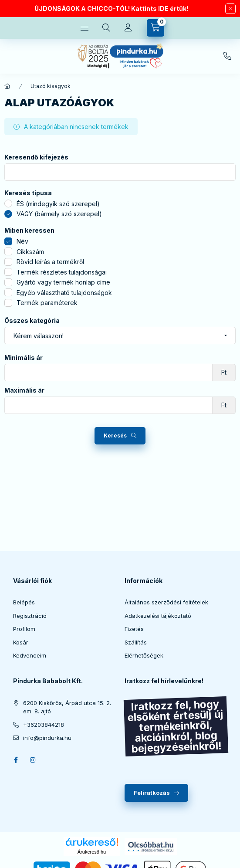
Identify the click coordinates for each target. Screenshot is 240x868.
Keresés (115, 436)
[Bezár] (230, 9)
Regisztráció (30, 616)
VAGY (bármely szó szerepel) (59, 214)
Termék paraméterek (47, 303)
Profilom (24, 629)
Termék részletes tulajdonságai (62, 272)
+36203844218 (227, 56)
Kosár (21, 642)
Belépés (24, 602)
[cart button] (155, 28)
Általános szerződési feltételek (166, 602)
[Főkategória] (7, 86)
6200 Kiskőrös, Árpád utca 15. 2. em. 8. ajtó (67, 707)
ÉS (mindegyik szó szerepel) (58, 204)
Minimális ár (24, 358)
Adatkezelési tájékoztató (158, 616)
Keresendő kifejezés (36, 157)
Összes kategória (32, 321)
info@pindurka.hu (47, 738)
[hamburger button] (85, 28)
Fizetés (134, 629)
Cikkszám (30, 252)
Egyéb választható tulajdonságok (64, 293)
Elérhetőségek (144, 655)
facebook (16, 760)
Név (22, 241)
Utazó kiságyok (51, 86)
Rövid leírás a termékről (50, 262)
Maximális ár (24, 390)
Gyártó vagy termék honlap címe (63, 282)
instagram (33, 760)
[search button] (106, 28)
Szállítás (136, 642)
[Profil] (128, 28)
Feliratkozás (152, 793)
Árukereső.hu (92, 852)
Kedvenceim (30, 655)
